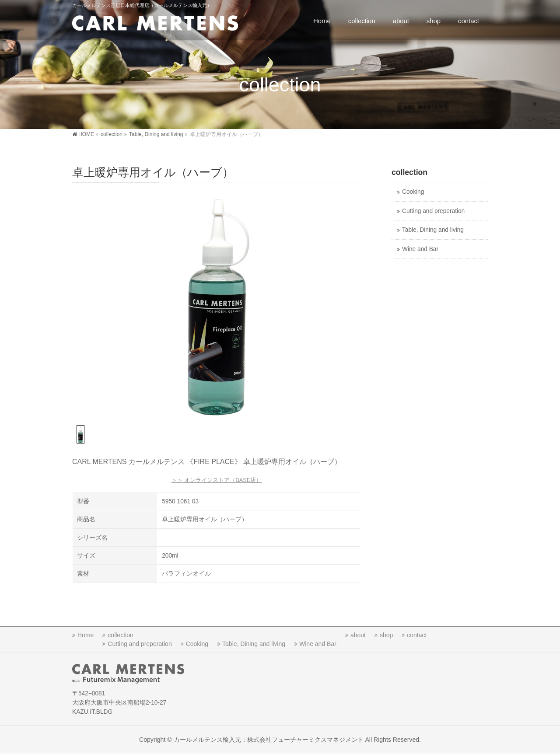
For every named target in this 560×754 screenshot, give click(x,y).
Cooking (413, 192)
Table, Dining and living (433, 230)
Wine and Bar (420, 249)
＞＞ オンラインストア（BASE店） (217, 480)
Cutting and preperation (433, 211)
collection (120, 635)
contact (417, 635)
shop (386, 635)
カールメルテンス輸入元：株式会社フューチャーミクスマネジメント (269, 740)
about (358, 635)
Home (86, 635)
